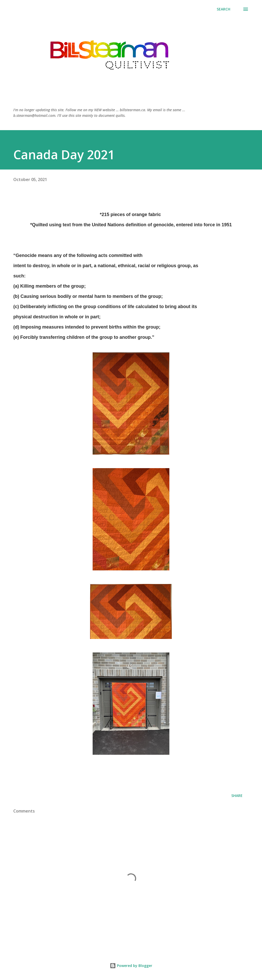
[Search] (223, 9)
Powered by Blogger (131, 966)
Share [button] (237, 796)
